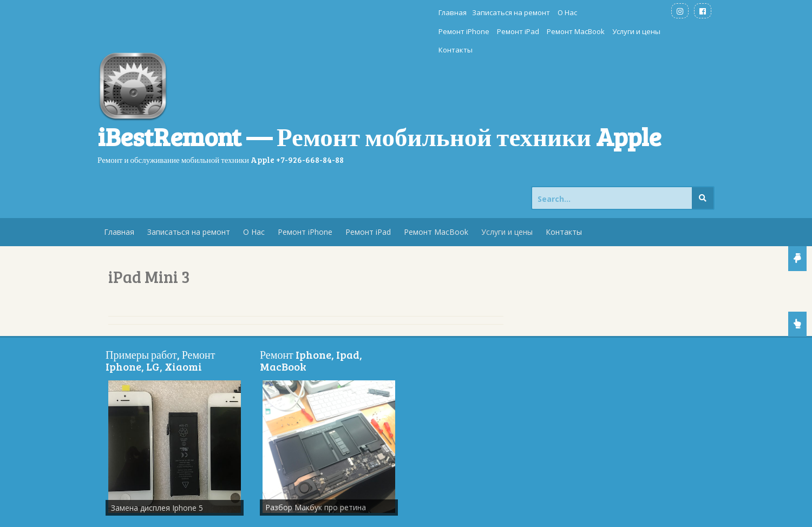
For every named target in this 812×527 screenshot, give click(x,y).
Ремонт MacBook (534, 12)
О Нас (379, 12)
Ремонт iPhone (422, 12)
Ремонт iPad (476, 12)
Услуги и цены (595, 12)
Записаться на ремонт (323, 12)
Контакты (643, 12)
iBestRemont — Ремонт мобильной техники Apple (379, 98)
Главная (265, 12)
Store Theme (274, 513)
